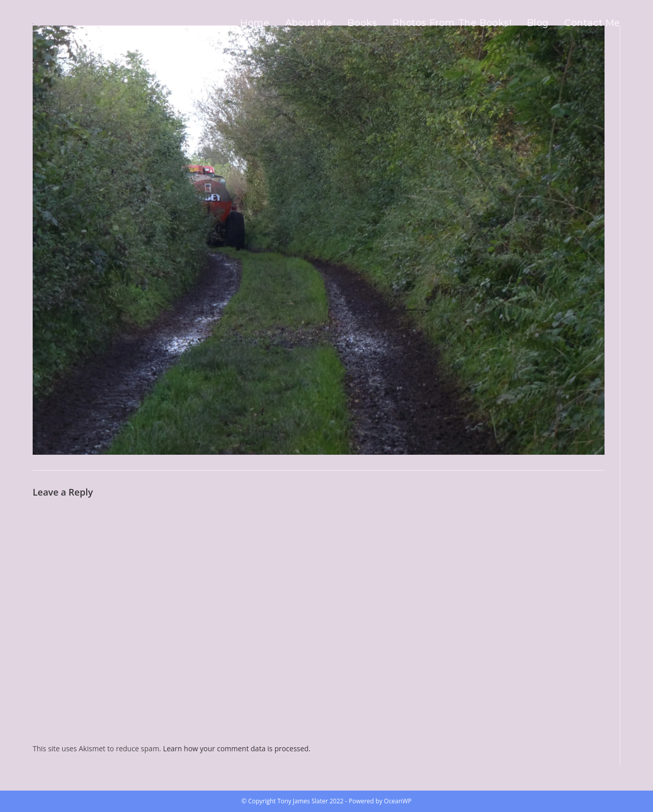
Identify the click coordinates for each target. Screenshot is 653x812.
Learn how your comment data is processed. (236, 748)
